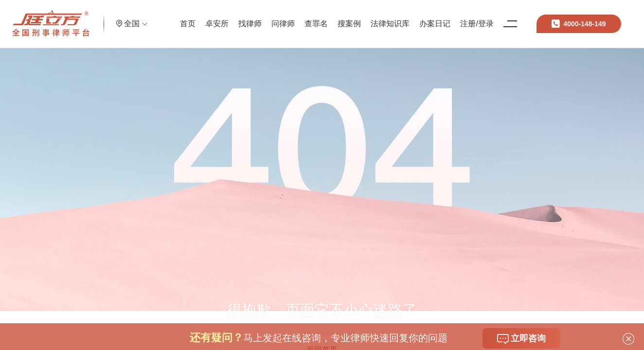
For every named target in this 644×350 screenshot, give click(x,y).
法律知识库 (402, 17)
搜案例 (361, 17)
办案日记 (447, 17)
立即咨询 (521, 339)
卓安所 (229, 17)
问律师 (295, 17)
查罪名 (328, 17)
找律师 (262, 17)
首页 (200, 17)
